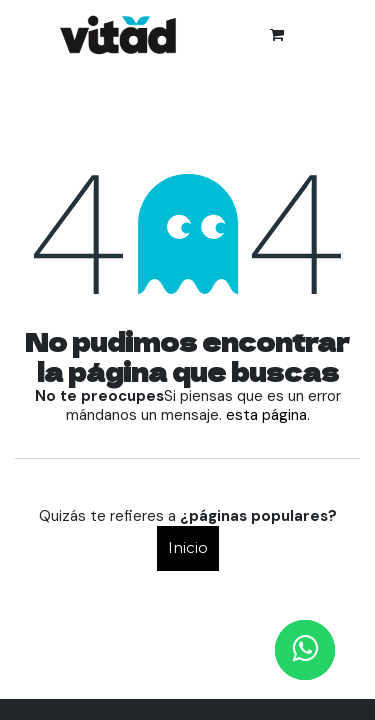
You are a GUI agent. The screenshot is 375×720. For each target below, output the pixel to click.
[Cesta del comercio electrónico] (277, 35)
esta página (266, 415)
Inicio (188, 547)
